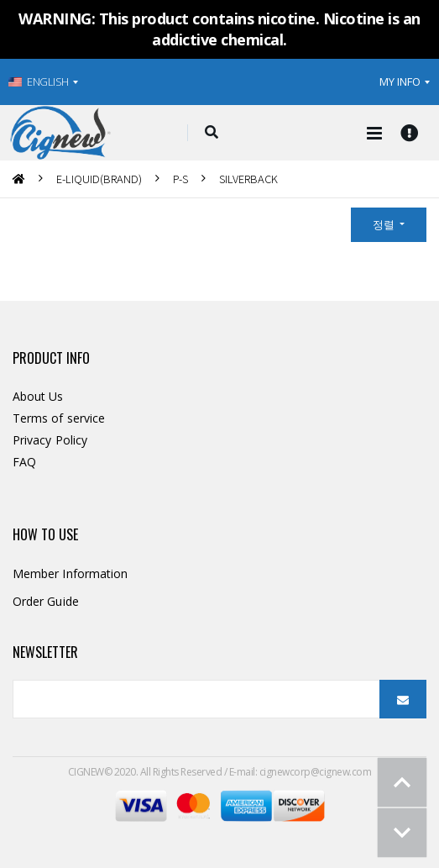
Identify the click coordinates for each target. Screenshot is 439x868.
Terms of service (59, 418)
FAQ (24, 462)
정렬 (385, 224)
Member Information (70, 573)
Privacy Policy (50, 440)
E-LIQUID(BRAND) (99, 179)
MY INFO (400, 82)
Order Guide (46, 601)
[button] (211, 133)
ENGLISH (39, 82)
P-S (180, 179)
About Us (38, 396)
